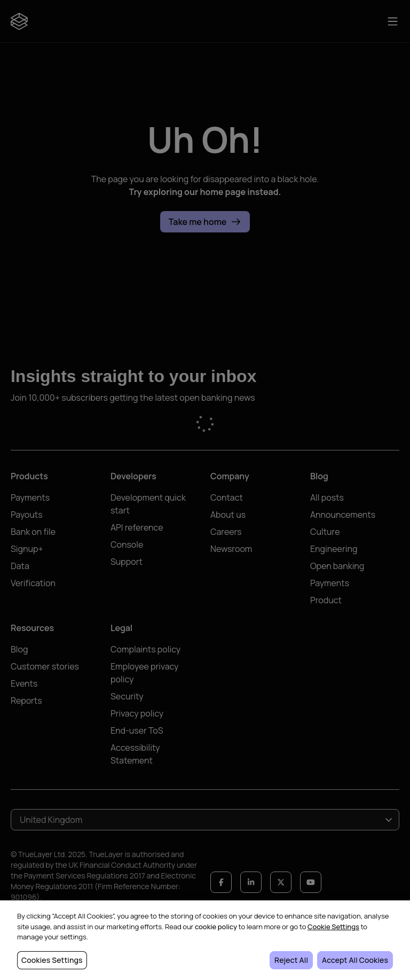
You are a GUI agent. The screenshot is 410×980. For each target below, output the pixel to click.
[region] (205, 940)
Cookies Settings (52, 960)
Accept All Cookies (355, 960)
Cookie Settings (333, 927)
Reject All (291, 960)
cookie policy (216, 927)
